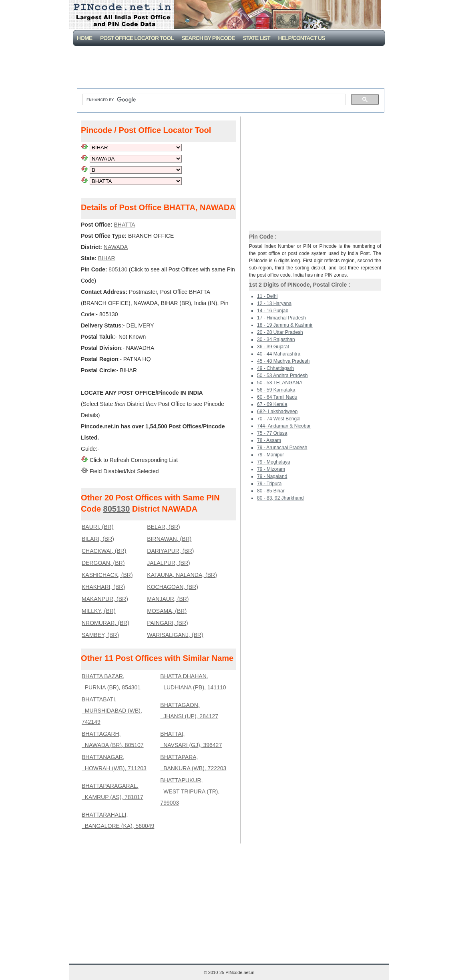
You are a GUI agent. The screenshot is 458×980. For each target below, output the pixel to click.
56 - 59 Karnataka (276, 390)
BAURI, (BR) (97, 527)
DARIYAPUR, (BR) (170, 551)
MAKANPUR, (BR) (105, 599)
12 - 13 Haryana (274, 303)
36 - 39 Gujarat (273, 347)
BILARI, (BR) (98, 539)
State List (257, 38)
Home (84, 38)
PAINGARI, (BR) (167, 623)
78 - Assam (269, 440)
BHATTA (124, 225)
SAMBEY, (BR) (100, 635)
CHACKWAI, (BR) (104, 551)
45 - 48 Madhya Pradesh (283, 361)
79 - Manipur (270, 455)
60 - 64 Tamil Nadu (277, 397)
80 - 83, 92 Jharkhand (280, 498)
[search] (213, 100)
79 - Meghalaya (274, 462)
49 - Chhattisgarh (275, 368)
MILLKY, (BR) (99, 611)
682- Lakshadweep (277, 412)
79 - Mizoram (271, 469)
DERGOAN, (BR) (103, 563)
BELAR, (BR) (163, 527)
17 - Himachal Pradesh (281, 318)
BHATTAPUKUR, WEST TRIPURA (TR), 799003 (190, 791)
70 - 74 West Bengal (279, 419)
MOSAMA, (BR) (167, 611)
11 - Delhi (267, 296)
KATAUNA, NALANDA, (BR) (182, 575)
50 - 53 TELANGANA (280, 383)
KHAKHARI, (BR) (103, 587)
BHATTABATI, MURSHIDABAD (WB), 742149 (112, 711)
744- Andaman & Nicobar (284, 426)
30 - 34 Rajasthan (276, 339)
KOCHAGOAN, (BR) (173, 587)
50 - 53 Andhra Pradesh (282, 376)
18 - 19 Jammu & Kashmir (285, 325)
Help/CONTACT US (302, 38)
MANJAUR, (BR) (168, 599)
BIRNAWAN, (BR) (169, 539)
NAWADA (116, 247)
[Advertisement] (231, 68)
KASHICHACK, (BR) (107, 575)
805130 (118, 269)
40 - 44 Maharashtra (279, 354)
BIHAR (107, 258)
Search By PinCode (208, 38)
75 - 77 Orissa (272, 433)
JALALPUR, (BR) (168, 563)
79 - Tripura (269, 484)
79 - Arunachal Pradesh (282, 448)
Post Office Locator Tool (137, 38)
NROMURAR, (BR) (105, 623)
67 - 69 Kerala (272, 404)
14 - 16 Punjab (273, 311)
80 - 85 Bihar (271, 491)
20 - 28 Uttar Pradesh (280, 332)
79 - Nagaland (272, 476)
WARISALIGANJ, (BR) (175, 635)
